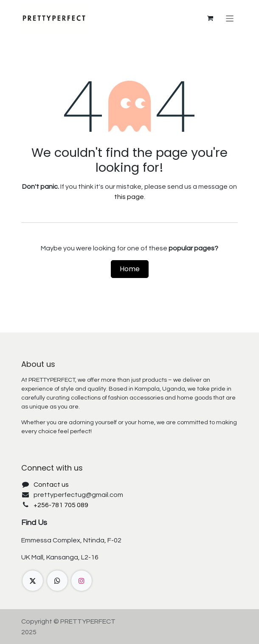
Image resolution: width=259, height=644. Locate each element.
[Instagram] (82, 581)
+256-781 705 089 (61, 505)
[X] (33, 581)
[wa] (57, 581)
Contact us (51, 485)
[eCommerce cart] (210, 18)
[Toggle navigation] (230, 18)
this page (129, 197)
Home (130, 269)
